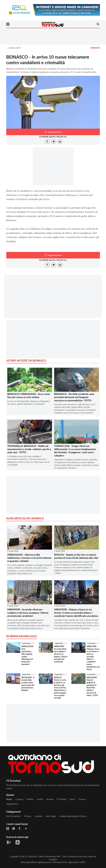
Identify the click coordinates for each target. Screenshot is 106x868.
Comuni (82, 799)
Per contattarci (14, 816)
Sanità (40, 799)
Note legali (51, 816)
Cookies (38, 816)
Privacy (28, 816)
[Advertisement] (53, 299)
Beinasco (11, 69)
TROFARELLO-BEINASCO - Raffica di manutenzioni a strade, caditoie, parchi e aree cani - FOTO (29, 449)
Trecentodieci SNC (53, 856)
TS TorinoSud (31, 856)
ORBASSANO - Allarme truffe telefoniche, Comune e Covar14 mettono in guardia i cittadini (29, 558)
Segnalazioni (12, 804)
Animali (50, 799)
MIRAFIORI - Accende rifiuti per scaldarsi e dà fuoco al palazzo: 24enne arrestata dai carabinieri (28, 613)
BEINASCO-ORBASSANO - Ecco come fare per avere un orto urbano (29, 395)
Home (9, 799)
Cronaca (95, 48)
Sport (72, 799)
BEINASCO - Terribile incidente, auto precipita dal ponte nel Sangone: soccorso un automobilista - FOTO (74, 397)
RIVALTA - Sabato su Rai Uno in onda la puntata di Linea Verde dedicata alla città (76, 556)
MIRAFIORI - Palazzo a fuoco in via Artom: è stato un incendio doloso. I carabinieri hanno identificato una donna (76, 613)
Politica (30, 799)
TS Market (62, 799)
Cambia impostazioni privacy (73, 816)
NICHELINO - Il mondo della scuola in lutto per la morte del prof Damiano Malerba (28, 684)
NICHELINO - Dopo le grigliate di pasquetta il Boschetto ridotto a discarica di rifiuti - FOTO (92, 686)
